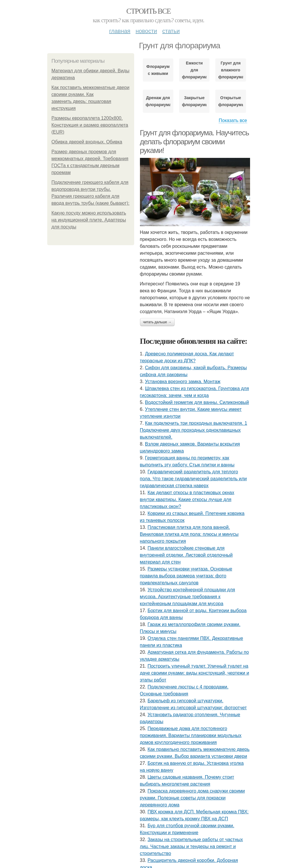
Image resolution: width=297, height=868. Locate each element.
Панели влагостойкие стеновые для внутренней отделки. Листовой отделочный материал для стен (186, 555)
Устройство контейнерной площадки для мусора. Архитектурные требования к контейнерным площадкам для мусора (188, 597)
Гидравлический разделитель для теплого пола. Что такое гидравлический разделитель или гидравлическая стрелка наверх (193, 479)
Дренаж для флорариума (158, 101)
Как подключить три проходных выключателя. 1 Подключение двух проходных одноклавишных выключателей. (194, 430)
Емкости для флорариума (194, 70)
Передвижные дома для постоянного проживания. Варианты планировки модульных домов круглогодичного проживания (191, 735)
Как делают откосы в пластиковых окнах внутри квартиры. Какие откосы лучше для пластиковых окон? (187, 499)
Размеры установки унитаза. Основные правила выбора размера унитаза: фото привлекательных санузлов (186, 576)
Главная (120, 31)
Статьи (171, 31)
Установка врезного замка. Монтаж (183, 382)
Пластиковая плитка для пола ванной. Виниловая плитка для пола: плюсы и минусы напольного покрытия (189, 534)
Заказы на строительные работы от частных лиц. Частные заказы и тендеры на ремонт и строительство (192, 846)
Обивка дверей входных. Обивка (87, 142)
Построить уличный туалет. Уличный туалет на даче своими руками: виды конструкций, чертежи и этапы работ (195, 673)
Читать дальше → (157, 322)
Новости (146, 31)
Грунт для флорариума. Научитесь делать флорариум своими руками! (194, 142)
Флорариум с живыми (158, 70)
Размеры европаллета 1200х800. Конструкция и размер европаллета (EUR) (90, 125)
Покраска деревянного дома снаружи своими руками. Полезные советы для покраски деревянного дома (192, 798)
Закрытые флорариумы (194, 101)
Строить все (148, 11)
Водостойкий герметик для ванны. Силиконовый (197, 402)
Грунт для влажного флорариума (231, 70)
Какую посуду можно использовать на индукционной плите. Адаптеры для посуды (89, 220)
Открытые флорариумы (231, 101)
